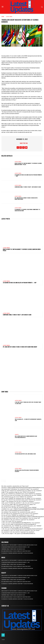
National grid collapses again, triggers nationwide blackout (27, 471)
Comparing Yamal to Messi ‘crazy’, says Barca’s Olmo (28, 187)
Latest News (9, 16)
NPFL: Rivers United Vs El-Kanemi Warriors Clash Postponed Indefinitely (26, 437)
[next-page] (5, 481)
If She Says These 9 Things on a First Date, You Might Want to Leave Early (28, 403)
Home (3, 16)
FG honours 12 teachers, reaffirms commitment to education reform (27, 210)
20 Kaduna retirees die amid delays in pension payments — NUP (28, 175)
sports (17, 435)
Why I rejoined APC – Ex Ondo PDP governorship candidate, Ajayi (28, 420)
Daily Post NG (24, 143)
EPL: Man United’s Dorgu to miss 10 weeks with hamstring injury (26, 198)
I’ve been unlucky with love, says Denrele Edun (25, 454)
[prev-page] (2, 481)
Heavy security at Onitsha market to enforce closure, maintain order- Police (28, 164)
